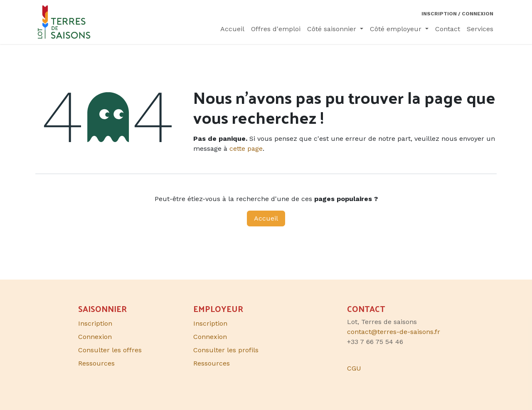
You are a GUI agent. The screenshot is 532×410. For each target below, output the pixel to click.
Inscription (210, 323)
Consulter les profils (226, 350)
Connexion (210, 337)
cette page (246, 149)
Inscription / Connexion (457, 14)
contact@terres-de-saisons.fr (394, 332)
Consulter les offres (110, 350)
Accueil (266, 218)
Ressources (212, 363)
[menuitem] (232, 29)
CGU (354, 368)
